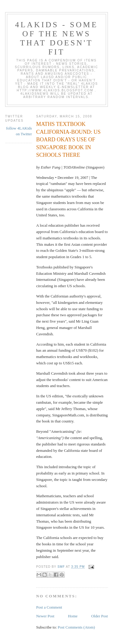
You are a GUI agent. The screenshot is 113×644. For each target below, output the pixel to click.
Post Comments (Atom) (77, 627)
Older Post (100, 616)
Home (73, 616)
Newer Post (45, 616)
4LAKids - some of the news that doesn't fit (56, 38)
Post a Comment (49, 607)
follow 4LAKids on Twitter (19, 131)
